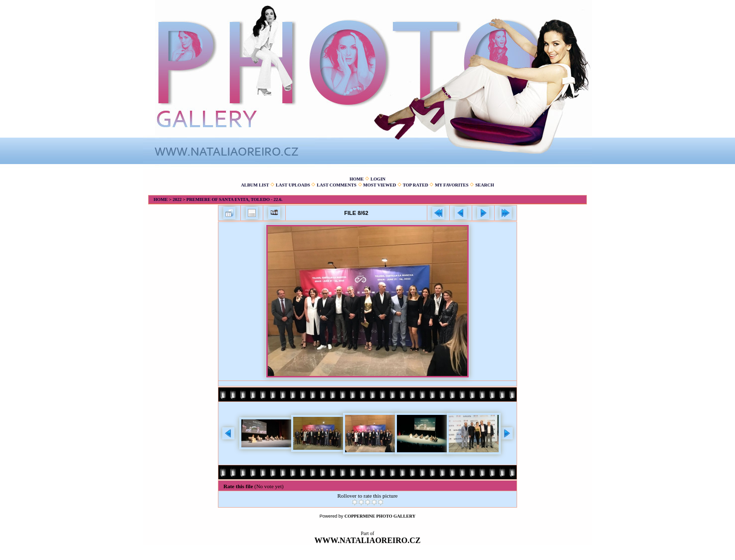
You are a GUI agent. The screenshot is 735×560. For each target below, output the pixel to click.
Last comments (337, 185)
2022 (177, 199)
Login (378, 179)
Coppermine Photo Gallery (380, 516)
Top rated (416, 185)
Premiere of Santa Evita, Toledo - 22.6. (235, 199)
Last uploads (293, 185)
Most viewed (379, 185)
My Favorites (452, 185)
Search (485, 185)
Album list (255, 185)
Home (357, 179)
